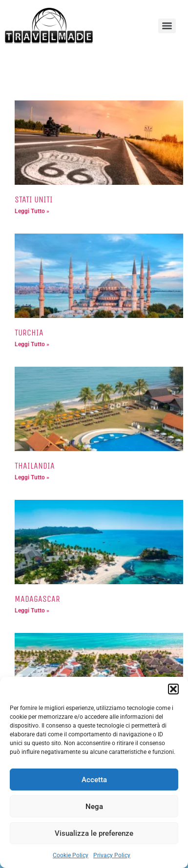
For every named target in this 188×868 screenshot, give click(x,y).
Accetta (94, 780)
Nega (94, 807)
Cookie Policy (71, 855)
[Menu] (167, 26)
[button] (173, 689)
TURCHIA (29, 333)
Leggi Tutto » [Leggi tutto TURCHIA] (32, 344)
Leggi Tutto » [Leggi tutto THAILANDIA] (32, 477)
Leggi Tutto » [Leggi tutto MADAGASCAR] (32, 611)
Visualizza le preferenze (94, 833)
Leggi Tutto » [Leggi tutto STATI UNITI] (32, 211)
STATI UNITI (34, 199)
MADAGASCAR (37, 599)
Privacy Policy (112, 855)
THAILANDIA (35, 466)
